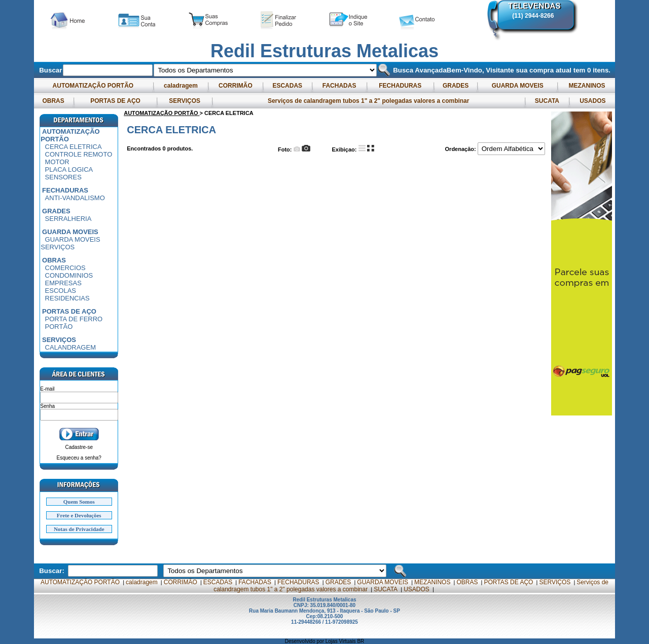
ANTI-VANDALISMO (75, 198)
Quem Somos (79, 502)
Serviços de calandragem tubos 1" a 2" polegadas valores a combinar (369, 101)
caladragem (181, 86)
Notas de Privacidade (79, 529)
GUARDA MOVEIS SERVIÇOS (70, 243)
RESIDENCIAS (67, 298)
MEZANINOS (587, 86)
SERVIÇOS (185, 101)
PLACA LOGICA (69, 169)
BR (360, 641)
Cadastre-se (79, 447)
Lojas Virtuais (341, 641)
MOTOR (57, 162)
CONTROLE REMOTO (79, 154)
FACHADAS (339, 86)
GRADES (456, 86)
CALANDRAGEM (70, 347)
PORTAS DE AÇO (115, 101)
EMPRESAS (63, 283)
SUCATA (547, 101)
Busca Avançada (419, 70)
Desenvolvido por (305, 641)
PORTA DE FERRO (74, 319)
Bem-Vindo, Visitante (481, 70)
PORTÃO (59, 327)
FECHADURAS (400, 86)
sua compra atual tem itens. (563, 70)
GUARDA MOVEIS (517, 86)
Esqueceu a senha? (79, 458)
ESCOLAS (61, 291)
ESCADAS (287, 86)
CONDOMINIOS (69, 275)
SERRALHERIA (68, 219)
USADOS (593, 101)
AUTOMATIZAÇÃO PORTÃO (93, 86)
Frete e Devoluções (79, 515)
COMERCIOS (65, 268)
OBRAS (53, 101)
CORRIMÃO (236, 86)
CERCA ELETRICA (74, 147)
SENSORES (63, 177)
